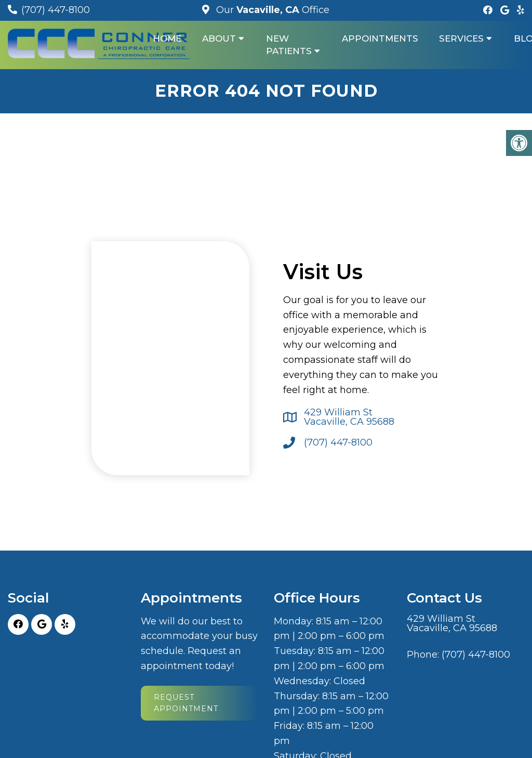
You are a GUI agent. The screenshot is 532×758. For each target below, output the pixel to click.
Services (461, 38)
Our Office (271, 10)
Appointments (380, 38)
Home (167, 38)
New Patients (289, 45)
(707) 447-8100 (56, 10)
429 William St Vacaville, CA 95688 (349, 417)
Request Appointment (186, 703)
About (219, 38)
